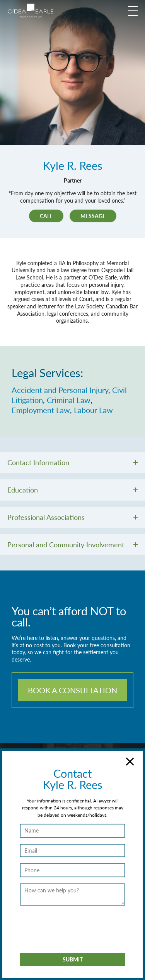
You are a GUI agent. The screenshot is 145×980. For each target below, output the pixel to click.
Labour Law (93, 410)
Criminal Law (69, 400)
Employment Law (41, 410)
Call (46, 216)
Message (93, 216)
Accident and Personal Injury (60, 390)
